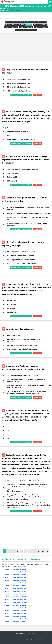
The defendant (13, 173)
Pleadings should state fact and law (21, 252)
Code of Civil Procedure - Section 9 (15, 591)
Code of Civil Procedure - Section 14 (16, 602)
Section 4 (29, 22)
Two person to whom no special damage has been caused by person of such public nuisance (26, 392)
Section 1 (9, 22)
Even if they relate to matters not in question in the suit (29, 213)
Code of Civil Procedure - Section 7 (15, 586)
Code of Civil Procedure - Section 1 (15, 569)
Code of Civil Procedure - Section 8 (15, 588)
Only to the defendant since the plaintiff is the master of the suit (28, 208)
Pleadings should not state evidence (21, 260)
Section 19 (19, 30)
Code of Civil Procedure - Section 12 (16, 597)
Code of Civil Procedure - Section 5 (15, 580)
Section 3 (23, 22)
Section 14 (15, 27)
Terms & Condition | (21, 640)
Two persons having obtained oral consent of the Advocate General (26, 380)
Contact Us (39, 640)
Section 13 (7, 27)
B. (3, 83)
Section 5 (36, 22)
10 (43, 551)
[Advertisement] (26, 47)
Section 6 (43, 22)
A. (3, 79)
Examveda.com (31, 634)
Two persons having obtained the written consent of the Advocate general (29, 386)
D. (3, 91)
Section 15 (22, 27)
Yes (8, 136)
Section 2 (16, 22)
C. (3, 87)
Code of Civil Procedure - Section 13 (16, 600)
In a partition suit (14, 335)
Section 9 (22, 25)
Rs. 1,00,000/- (12, 312)
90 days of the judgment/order (19, 87)
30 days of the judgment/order (19, 79)
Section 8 (15, 25)
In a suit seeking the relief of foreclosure (23, 345)
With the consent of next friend (19, 132)
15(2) (9, 426)
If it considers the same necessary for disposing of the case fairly (28, 224)
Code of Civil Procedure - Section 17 (16, 611)
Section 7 (8, 25)
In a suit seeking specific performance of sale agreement (25, 340)
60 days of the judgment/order (19, 83)
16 (8, 438)
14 (8, 430)
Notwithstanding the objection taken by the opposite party (28, 218)
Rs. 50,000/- (11, 308)
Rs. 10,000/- (12, 300)
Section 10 (29, 25)
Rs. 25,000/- (12, 304)
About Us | (12, 640)
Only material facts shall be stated (20, 256)
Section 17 (37, 27)
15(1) (9, 434)
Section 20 (26, 30)
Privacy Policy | (31, 640)
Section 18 (45, 27)
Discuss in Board (27, 95)
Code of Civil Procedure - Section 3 (15, 575)
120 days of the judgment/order (20, 91)
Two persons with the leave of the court (23, 376)
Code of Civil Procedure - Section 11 (16, 594)
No (8, 128)
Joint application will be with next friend (23, 139)
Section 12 (44, 25)
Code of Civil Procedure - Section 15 (16, 605)
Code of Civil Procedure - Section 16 (16, 608)
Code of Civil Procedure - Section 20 (16, 619)
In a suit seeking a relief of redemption (22, 349)
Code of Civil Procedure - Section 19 (16, 616)
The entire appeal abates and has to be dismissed (26, 481)
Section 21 (34, 30)
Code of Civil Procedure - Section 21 (16, 622)
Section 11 (36, 25)
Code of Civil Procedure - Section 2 (15, 572)
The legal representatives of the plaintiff (23, 169)
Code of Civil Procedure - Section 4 (15, 577)
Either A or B (12, 181)
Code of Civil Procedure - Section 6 (15, 583)
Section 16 (30, 27)
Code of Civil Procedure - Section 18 (16, 613)
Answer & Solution (16, 95)
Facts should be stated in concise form (22, 263)
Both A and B (12, 177)
